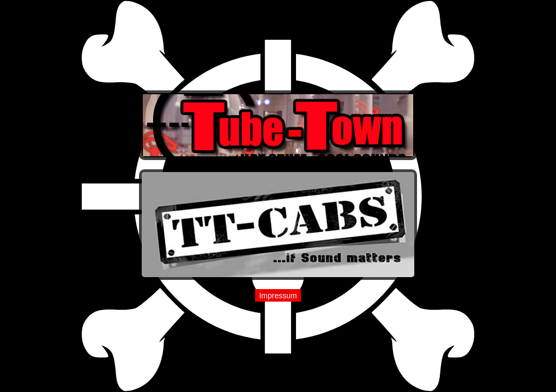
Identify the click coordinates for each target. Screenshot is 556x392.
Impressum (278, 296)
